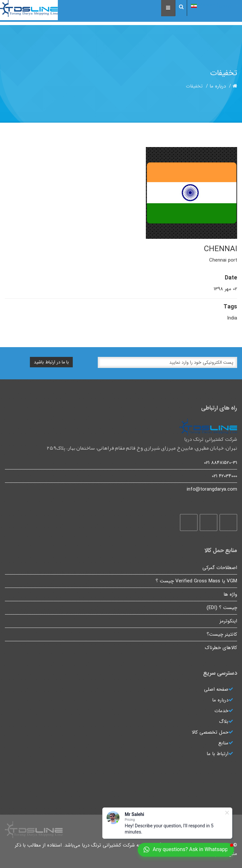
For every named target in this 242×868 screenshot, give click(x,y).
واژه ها (230, 594)
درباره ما (218, 86)
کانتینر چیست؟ (222, 634)
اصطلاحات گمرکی (220, 568)
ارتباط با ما (217, 754)
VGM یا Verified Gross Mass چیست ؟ (196, 581)
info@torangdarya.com (212, 489)
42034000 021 (224, 476)
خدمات (221, 711)
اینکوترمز (228, 621)
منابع (223, 743)
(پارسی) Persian (215, 5)
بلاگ (224, 722)
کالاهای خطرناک (221, 648)
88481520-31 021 (221, 463)
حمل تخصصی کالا (210, 732)
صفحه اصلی (216, 689)
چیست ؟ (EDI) (222, 608)
